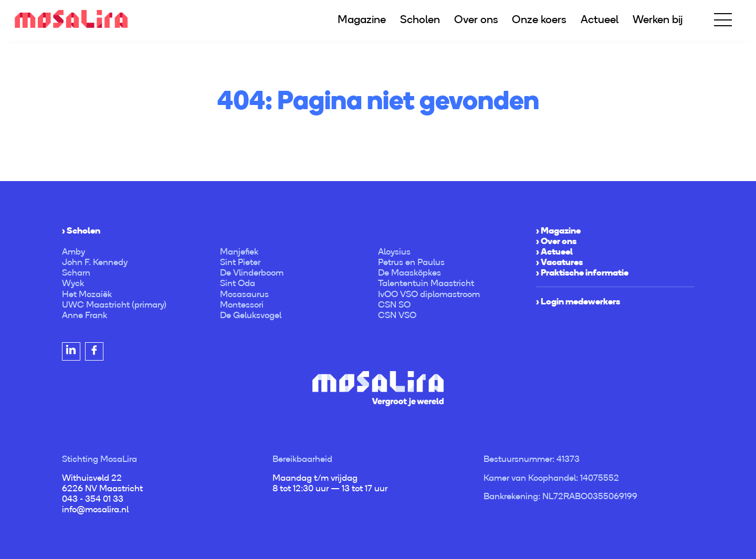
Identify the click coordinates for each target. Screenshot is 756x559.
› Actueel (554, 251)
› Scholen (81, 230)
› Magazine (558, 230)
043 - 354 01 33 (93, 499)
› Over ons (556, 241)
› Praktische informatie (582, 272)
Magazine (362, 19)
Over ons (476, 19)
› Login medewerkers (578, 301)
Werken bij (658, 19)
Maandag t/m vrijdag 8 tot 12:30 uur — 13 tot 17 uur (330, 483)
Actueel (600, 19)
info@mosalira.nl (95, 509)
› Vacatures (559, 262)
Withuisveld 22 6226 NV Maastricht (102, 483)
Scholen (420, 19)
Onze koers (539, 19)
